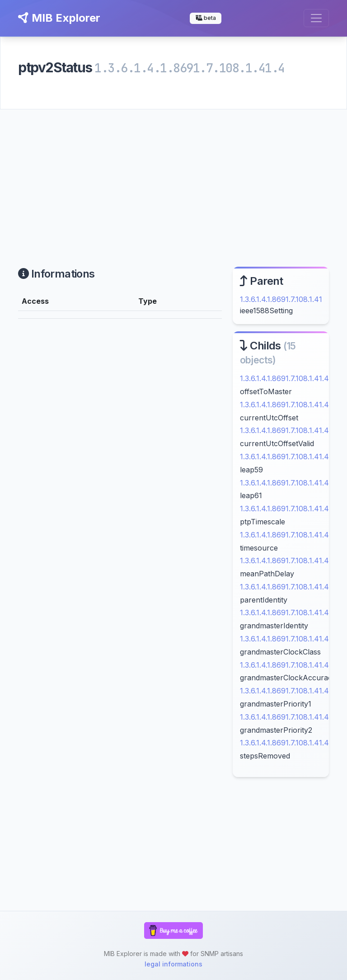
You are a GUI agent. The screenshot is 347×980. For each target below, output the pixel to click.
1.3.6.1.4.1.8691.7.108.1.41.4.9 (287, 743)
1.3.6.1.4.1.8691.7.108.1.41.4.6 (287, 665)
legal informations (173, 964)
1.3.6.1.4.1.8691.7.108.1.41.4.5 (287, 639)
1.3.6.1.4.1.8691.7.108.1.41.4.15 (288, 535)
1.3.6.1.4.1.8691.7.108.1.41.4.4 (288, 612)
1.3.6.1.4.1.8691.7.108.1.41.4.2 (287, 561)
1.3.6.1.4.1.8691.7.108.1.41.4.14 (289, 509)
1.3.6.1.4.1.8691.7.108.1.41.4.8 (287, 717)
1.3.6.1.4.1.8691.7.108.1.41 (281, 299)
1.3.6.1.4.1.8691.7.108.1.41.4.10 (289, 405)
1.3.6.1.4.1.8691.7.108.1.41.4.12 (288, 457)
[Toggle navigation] (316, 18)
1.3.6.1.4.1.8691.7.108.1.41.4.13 (288, 483)
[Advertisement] (173, 177)
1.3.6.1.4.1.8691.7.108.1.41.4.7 (287, 691)
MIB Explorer (59, 18)
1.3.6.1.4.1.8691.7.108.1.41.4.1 (286, 378)
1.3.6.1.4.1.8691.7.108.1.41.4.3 (287, 587)
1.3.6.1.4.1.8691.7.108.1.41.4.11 (288, 430)
